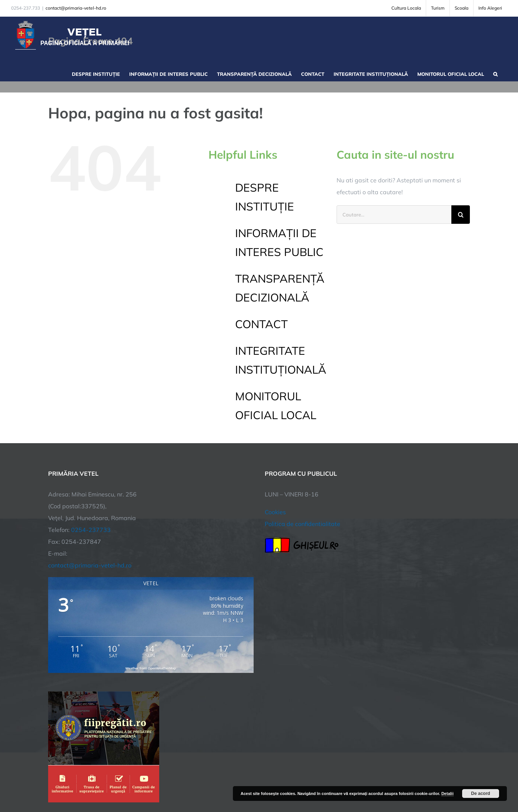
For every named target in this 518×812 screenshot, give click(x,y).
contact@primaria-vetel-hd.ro (76, 8)
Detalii (447, 794)
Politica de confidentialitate (303, 524)
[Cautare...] (394, 215)
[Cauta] (461, 215)
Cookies (275, 512)
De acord (480, 794)
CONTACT (261, 324)
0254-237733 (91, 530)
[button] (495, 73)
